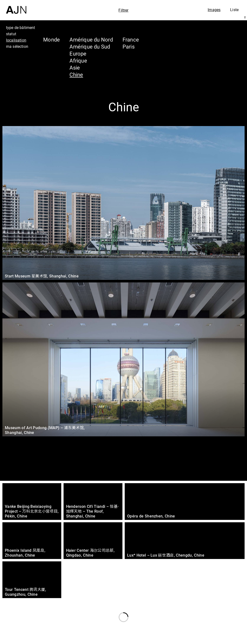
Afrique (78, 60)
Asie (75, 67)
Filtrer (123, 10)
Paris (129, 46)
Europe (78, 53)
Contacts (200, 628)
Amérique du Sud (90, 46)
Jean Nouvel (206, 600)
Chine (76, 74)
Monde (51, 39)
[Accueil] (16, 7)
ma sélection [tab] (17, 46)
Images (214, 10)
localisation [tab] (16, 40)
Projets (197, 618)
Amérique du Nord (91, 39)
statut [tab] (11, 34)
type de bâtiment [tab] (21, 28)
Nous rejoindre (197, 640)
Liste (234, 10)
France (131, 39)
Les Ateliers (205, 609)
